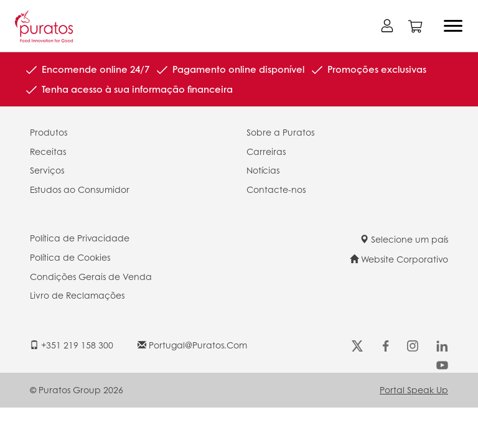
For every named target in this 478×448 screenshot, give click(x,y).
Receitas (48, 151)
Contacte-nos (276, 189)
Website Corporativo (399, 259)
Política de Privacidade (80, 238)
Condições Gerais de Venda (91, 276)
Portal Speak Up (414, 390)
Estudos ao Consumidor (80, 189)
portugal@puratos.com (192, 345)
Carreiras (266, 151)
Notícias (263, 170)
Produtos (49, 132)
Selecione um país (404, 239)
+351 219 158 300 (72, 345)
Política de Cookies (70, 257)
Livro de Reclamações (77, 295)
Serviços (47, 170)
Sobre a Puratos (280, 132)
